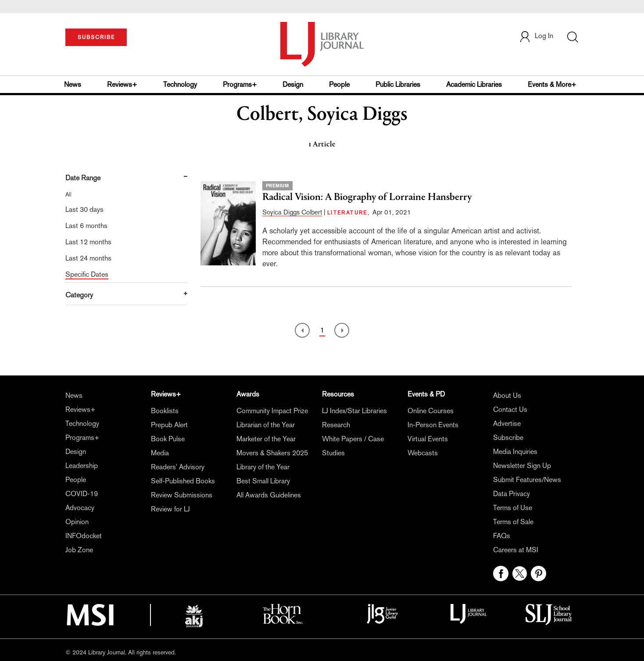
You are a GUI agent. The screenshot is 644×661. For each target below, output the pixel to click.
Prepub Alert (169, 425)
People (339, 84)
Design (293, 84)
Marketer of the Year (266, 439)
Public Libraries (398, 84)
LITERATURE (347, 213)
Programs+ (240, 84)
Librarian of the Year (266, 425)
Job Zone (79, 550)
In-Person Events (433, 425)
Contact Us (510, 409)
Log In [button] (536, 36)
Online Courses (431, 411)
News (73, 84)
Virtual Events (428, 439)
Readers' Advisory (178, 467)
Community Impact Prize (272, 411)
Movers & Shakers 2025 (272, 453)
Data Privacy (512, 494)
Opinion (77, 522)
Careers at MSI (516, 550)
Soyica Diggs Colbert (292, 212)
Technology (180, 84)
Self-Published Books (183, 481)
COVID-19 (82, 494)
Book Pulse (168, 439)
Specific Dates (87, 274)
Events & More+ (552, 84)
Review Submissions (182, 495)
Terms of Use (513, 508)
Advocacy (80, 508)
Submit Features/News (527, 480)
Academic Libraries (474, 84)
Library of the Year (263, 467)
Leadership (82, 466)
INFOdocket (84, 536)
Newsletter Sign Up (522, 466)
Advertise (507, 423)
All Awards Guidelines (269, 495)
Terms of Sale (513, 522)
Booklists (165, 411)
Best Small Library (263, 481)
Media (160, 453)
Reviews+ (122, 84)
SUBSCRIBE (96, 37)
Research (336, 425)
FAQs (502, 536)
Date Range (83, 178)
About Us (507, 395)
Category (79, 295)
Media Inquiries (515, 452)
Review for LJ (170, 509)
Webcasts (423, 453)
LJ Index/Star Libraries (354, 411)
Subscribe (508, 438)
